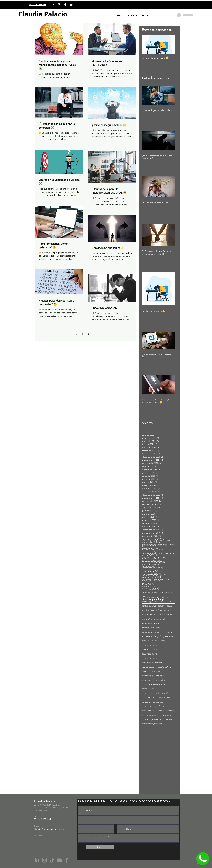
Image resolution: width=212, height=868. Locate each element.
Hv (165, 575)
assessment (159, 619)
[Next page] (95, 334)
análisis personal (164, 615)
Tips (151, 601)
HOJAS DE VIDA (150, 575)
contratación (166, 715)
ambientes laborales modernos (156, 610)
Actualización (166, 540)
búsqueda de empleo (152, 658)
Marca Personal (149, 584)
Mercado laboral (149, 593)
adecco (169, 606)
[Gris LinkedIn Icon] (37, 860)
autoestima (147, 636)
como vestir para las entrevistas (156, 693)
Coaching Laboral (154, 549)
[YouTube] (71, 5)
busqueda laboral (150, 649)
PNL (144, 597)
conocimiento (148, 711)
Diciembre (146, 558)
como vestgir (148, 689)
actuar (161, 606)
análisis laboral (148, 615)
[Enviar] (100, 847)
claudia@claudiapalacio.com (49, 829)
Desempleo (169, 553)
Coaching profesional (152, 553)
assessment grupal (150, 632)
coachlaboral (148, 676)
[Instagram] (59, 5)
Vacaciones (160, 601)
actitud (170, 601)
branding (146, 641)
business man (159, 641)
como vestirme (149, 698)
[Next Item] (170, 45)
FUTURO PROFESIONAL (153, 562)
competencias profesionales (155, 706)
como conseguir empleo (153, 680)
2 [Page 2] (89, 334)
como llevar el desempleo (154, 684)
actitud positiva (149, 606)
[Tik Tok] (52, 860)
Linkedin (146, 580)
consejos (160, 711)
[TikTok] (65, 5)
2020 (156, 540)
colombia (160, 676)
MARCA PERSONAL (161, 580)
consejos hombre (150, 715)
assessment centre (150, 623)
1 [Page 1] (83, 334)
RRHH (144, 601)
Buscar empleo (149, 545)
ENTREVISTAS (160, 558)
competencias (164, 698)
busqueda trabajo (150, 654)
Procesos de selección (158, 597)
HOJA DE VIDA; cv (150, 571)
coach (152, 671)
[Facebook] (67, 860)
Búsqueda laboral (166, 545)
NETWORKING (166, 593)
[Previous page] (76, 334)
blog (156, 636)
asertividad (147, 619)
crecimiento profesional (153, 724)
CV (143, 549)
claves (144, 671)
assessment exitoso (151, 628)
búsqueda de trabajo (152, 663)
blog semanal (166, 636)
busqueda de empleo (152, 645)
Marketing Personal (151, 588)
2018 (144, 540)
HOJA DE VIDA (149, 567)
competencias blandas (152, 702)
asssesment (166, 632)
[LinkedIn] (53, 5)
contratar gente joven (152, 719)
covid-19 (168, 719)
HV (161, 575)
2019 (150, 540)
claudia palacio (149, 667)
